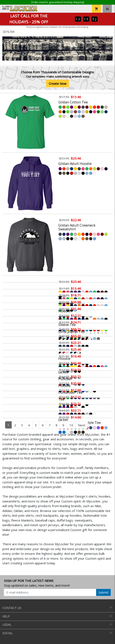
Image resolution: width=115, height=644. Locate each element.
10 (71, 425)
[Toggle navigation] (107, 9)
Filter (8, 32)
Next (82, 425)
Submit (103, 592)
